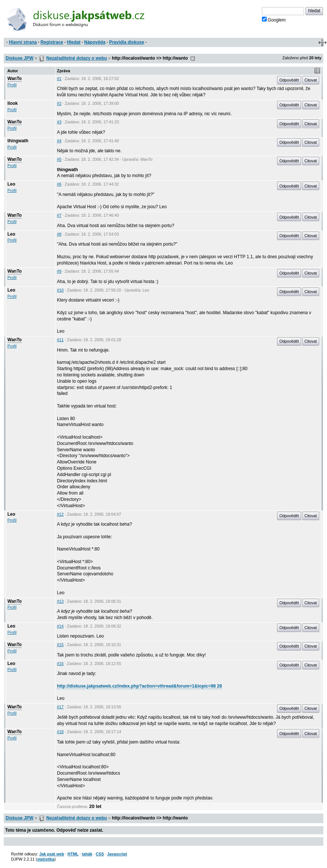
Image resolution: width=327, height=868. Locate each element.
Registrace (52, 42)
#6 (59, 184)
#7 (59, 215)
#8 (59, 234)
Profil (12, 85)
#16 (60, 664)
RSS (193, 59)
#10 (60, 290)
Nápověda (95, 42)
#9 (59, 271)
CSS (100, 854)
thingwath (18, 141)
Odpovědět (289, 80)
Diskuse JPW (19, 58)
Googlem (274, 20)
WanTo (15, 79)
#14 (60, 626)
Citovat (311, 80)
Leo (11, 184)
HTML (73, 854)
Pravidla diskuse (127, 42)
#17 (60, 707)
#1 (59, 79)
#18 (60, 732)
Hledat (74, 42)
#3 (59, 122)
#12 (60, 514)
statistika (46, 859)
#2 (59, 103)
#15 (60, 645)
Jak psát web (52, 854)
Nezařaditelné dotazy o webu (77, 58)
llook (13, 103)
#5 (59, 159)
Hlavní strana (23, 42)
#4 (59, 141)
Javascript (117, 854)
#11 (60, 340)
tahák (87, 854)
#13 (60, 601)
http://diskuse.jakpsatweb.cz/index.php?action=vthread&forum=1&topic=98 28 (139, 686)
